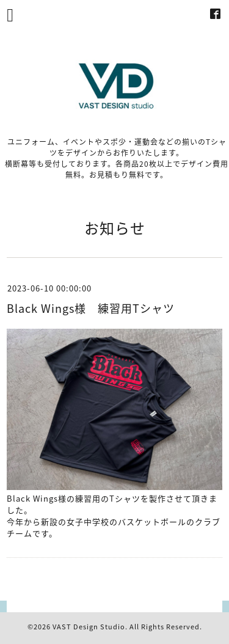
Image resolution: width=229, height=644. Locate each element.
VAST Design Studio (89, 627)
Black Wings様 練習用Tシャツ (91, 308)
